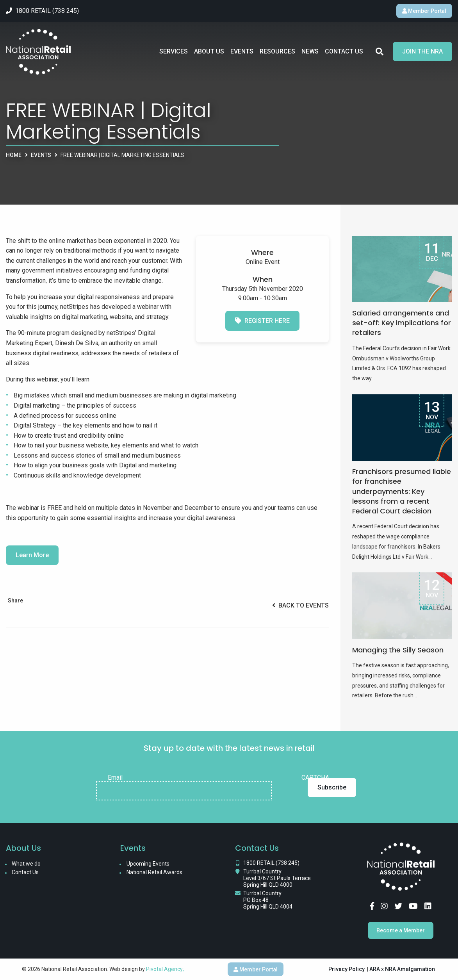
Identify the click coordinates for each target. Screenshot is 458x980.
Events (242, 51)
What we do (26, 864)
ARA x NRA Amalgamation (402, 969)
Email (115, 778)
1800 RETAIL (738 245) (271, 863)
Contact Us (344, 51)
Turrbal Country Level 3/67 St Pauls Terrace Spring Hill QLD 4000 (277, 878)
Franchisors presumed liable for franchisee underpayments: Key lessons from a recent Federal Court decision (402, 491)
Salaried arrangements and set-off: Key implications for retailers (402, 323)
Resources (277, 51)
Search (380, 52)
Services (174, 51)
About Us (209, 51)
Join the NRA (422, 51)
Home (14, 155)
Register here (262, 321)
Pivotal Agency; (165, 969)
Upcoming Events (148, 864)
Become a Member (401, 930)
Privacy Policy (347, 969)
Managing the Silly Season (398, 650)
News (310, 51)
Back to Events (300, 605)
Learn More (32, 555)
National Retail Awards (154, 872)
